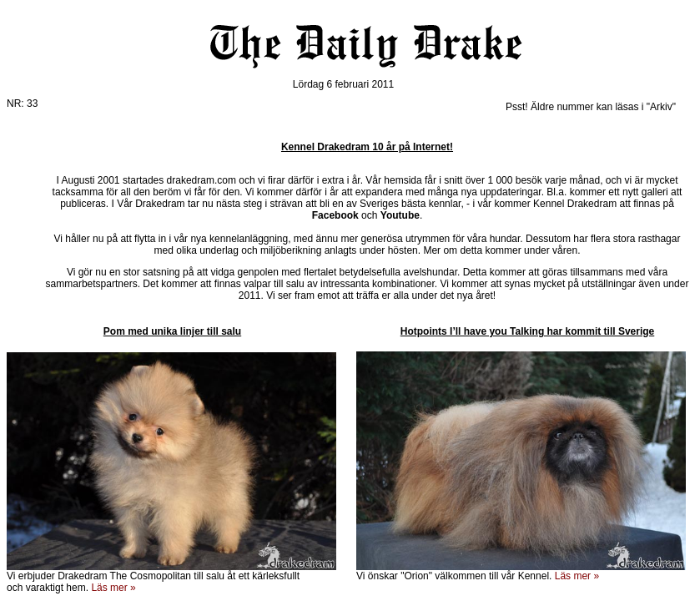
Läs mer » (577, 576)
